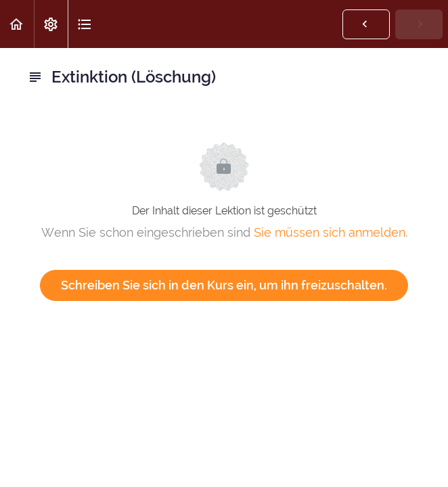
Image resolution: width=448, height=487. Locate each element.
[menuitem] (51, 24)
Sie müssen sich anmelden (330, 232)
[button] (17, 24)
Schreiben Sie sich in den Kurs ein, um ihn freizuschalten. (224, 285)
